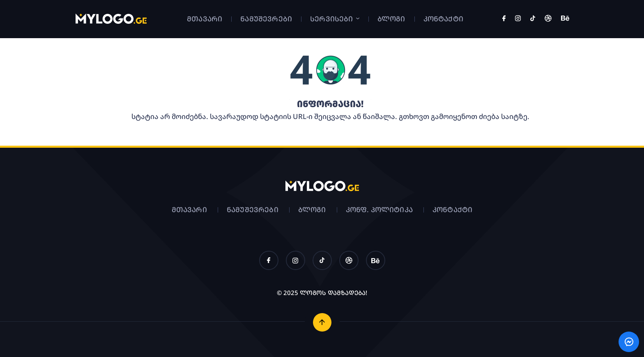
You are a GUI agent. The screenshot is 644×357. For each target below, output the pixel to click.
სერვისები (335, 19)
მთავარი (205, 19)
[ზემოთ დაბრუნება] (322, 322)
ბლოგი (391, 19)
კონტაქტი (443, 19)
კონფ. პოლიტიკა (379, 209)
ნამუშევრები (266, 19)
